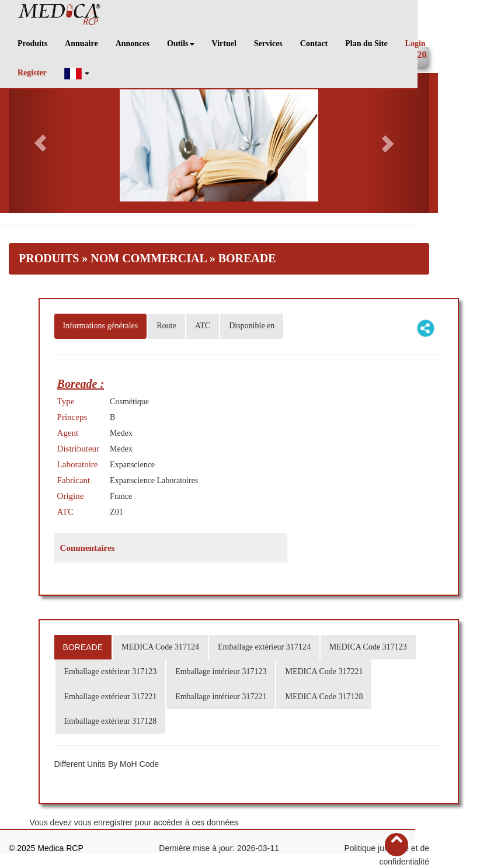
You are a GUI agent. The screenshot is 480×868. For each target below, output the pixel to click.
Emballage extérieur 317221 (111, 697)
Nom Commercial (148, 258)
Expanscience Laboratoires (154, 480)
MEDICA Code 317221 (324, 671)
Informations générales (101, 326)
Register (32, 73)
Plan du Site (366, 44)
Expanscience (132, 465)
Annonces (133, 44)
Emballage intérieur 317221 (221, 697)
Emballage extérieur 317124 (264, 647)
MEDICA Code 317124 (160, 647)
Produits (32, 44)
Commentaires (88, 548)
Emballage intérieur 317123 (221, 671)
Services (268, 44)
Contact (314, 44)
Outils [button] (181, 44)
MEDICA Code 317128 (324, 697)
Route (166, 326)
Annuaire (81, 44)
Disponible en (252, 326)
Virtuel (224, 44)
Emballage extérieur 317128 (111, 721)
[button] (77, 73)
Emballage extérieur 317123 (111, 671)
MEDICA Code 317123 (368, 647)
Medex (121, 433)
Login (415, 44)
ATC (203, 326)
